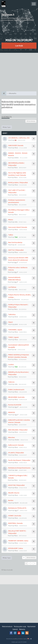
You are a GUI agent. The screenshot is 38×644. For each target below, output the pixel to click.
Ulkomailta (7, 117)
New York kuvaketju (15, 242)
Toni (16, 237)
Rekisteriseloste (7, 626)
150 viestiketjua (31, 121)
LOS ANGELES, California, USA (19, 138)
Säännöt (15, 629)
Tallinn (11, 235)
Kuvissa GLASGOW (15, 405)
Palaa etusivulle (7, 570)
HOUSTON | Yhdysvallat (16, 485)
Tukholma (12, 314)
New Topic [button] (7, 127)
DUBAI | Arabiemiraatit (16, 390)
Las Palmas (12, 287)
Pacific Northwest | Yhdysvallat (19, 460)
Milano (11, 220)
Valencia (11, 382)
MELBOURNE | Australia (16, 397)
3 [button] (32, 563)
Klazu (16, 148)
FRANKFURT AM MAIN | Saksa (18, 541)
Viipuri (10, 322)
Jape (16, 470)
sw (16, 140)
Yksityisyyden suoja (20, 626)
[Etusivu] (4, 93)
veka (16, 222)
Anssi (16, 317)
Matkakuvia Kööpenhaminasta (19, 468)
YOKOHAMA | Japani (15, 330)
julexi (16, 324)
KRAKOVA (12, 412)
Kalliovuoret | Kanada (16, 445)
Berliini (11, 500)
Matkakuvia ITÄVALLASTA (17, 508)
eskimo (16, 158)
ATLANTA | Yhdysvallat (16, 453)
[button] (35, 563)
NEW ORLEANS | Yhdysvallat (18, 430)
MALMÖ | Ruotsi (14, 493)
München (12, 437)
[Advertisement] (19, 72)
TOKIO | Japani (13, 337)
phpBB (15, 639)
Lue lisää (19, 46)
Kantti (17, 503)
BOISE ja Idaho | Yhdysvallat (18, 182)
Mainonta (22, 629)
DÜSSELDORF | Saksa (16, 548)
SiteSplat (20, 639)
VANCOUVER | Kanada (16, 145)
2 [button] (29, 563)
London (11, 364)
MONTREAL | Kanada (15, 523)
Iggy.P (16, 262)
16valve (17, 440)
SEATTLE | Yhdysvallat (16, 250)
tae (15, 349)
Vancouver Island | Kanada (18, 227)
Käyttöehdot (31, 626)
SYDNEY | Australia (15, 516)
